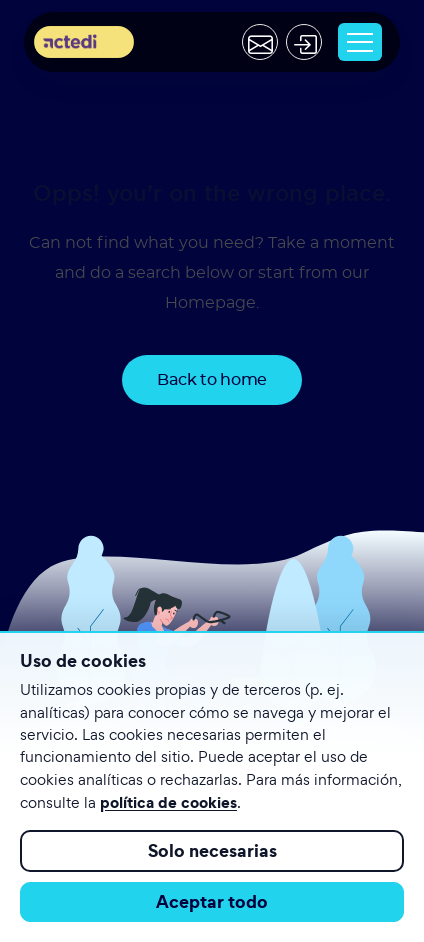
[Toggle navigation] (360, 42)
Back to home (212, 380)
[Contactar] (260, 42)
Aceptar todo (212, 901)
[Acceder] (304, 42)
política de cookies (168, 802)
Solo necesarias (212, 850)
